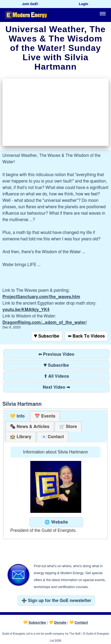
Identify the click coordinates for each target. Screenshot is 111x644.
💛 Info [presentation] (17, 416)
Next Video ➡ (56, 387)
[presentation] (29, 427)
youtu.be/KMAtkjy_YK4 (26, 310)
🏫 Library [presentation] (21, 437)
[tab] (17, 416)
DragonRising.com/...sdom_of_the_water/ (45, 323)
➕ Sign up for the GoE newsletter (56, 601)
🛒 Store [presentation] (68, 427)
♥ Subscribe (47, 336)
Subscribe (37, 623)
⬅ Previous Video (56, 354)
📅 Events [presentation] (45, 416)
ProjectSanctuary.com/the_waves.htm (41, 297)
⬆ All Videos (56, 376)
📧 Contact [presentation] (53, 437)
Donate (60, 623)
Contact (81, 623)
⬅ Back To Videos (86, 336)
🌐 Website (56, 522)
